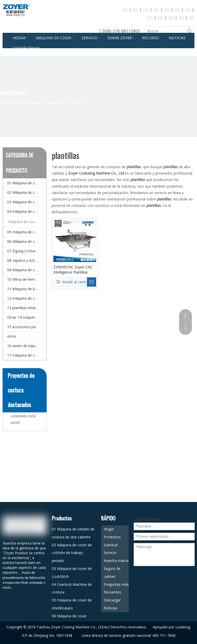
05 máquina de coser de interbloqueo (27, 232)
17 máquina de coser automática (27, 355)
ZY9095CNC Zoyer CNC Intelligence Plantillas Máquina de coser (73, 270)
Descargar (112, 600)
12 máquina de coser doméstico (27, 298)
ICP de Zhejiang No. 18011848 (47, 635)
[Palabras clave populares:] (190, 31)
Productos (112, 537)
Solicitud (111, 545)
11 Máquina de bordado (27, 289)
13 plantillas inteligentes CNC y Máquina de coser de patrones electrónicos (27, 308)
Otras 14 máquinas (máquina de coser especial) (27, 317)
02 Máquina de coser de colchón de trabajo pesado (27, 192)
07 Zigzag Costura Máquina (27, 251)
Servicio (110, 553)
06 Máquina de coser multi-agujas (27, 241)
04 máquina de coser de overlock (27, 211)
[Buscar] (165, 31)
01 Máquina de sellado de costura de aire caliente (27, 183)
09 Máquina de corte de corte (27, 270)
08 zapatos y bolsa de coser (27, 260)
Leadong (183, 627)
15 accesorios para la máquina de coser (27, 327)
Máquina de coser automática (27, 222)
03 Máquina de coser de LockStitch (27, 202)
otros (12, 336)
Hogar (109, 529)
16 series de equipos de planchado (27, 346)
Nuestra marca (116, 561)
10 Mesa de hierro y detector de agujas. (27, 279)
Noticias (110, 608)
